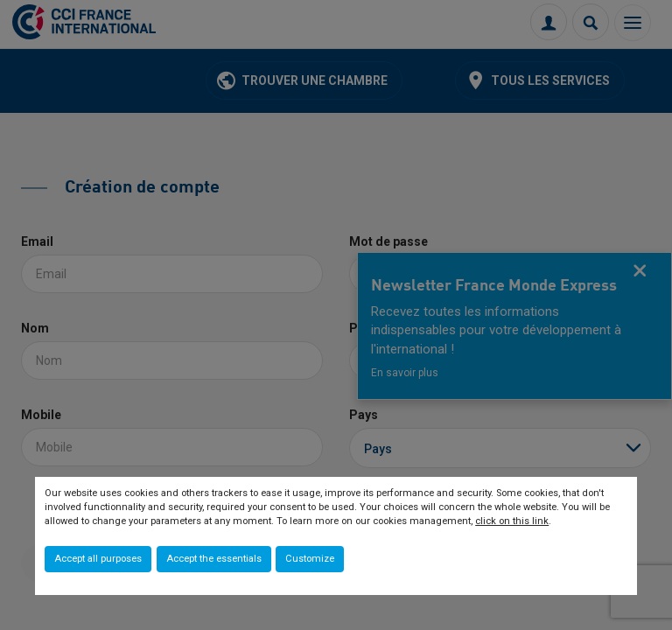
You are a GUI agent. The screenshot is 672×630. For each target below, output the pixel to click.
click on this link (512, 521)
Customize (310, 559)
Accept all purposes (98, 559)
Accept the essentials (214, 559)
